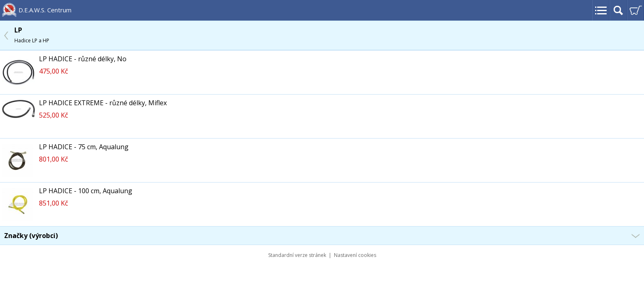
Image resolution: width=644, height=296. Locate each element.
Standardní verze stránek (297, 255)
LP (32, 35)
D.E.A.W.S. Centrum (45, 10)
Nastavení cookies (355, 255)
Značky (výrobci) (31, 236)
